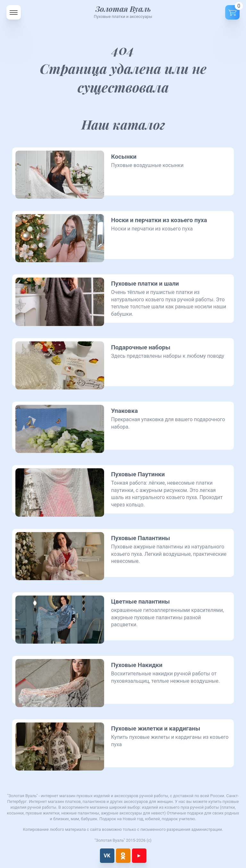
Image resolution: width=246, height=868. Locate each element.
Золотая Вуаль (123, 9)
